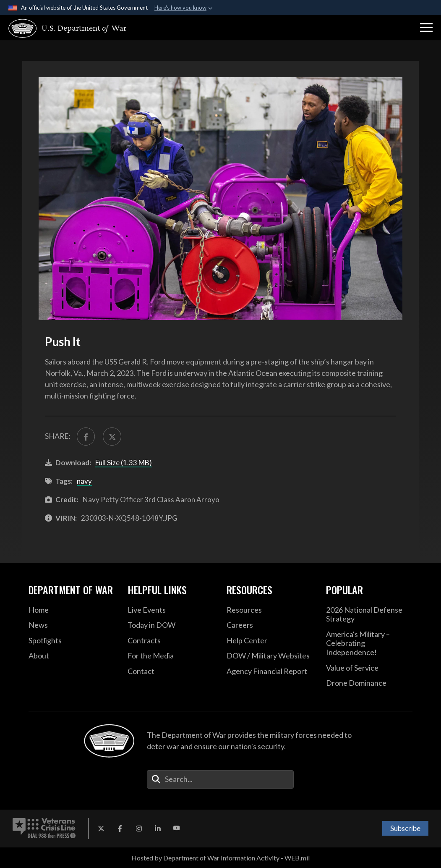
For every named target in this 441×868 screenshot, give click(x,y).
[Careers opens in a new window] (270, 625)
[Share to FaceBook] (86, 437)
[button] (426, 28)
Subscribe (405, 828)
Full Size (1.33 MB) (124, 463)
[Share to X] (112, 437)
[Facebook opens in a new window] (120, 829)
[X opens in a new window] (101, 829)
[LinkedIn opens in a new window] (158, 829)
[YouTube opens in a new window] (177, 829)
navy (84, 481)
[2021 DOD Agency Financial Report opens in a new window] (270, 671)
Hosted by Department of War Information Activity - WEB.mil (220, 858)
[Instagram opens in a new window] (139, 829)
